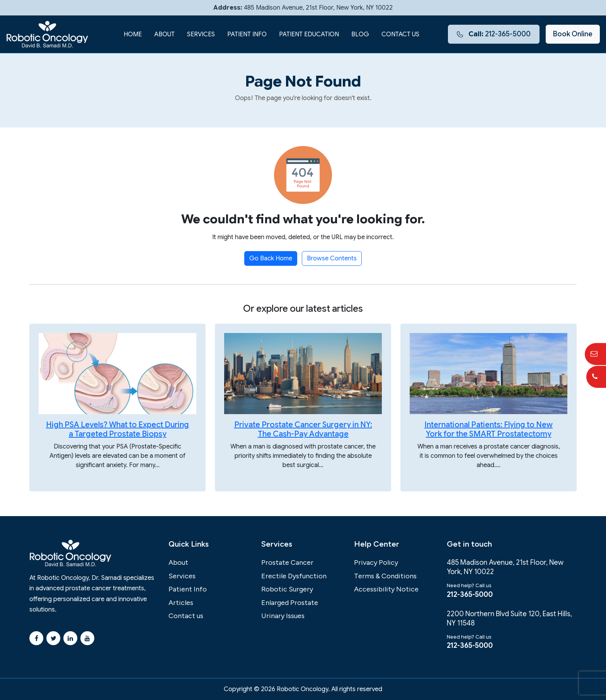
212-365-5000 (494, 34)
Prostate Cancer (287, 562)
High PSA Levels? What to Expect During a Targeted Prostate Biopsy (117, 429)
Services (201, 34)
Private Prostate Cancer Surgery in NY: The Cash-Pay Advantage (303, 429)
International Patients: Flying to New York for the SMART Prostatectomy (489, 429)
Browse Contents (332, 258)
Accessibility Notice (386, 589)
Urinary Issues (283, 616)
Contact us (400, 34)
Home (133, 34)
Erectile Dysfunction (294, 576)
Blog (360, 34)
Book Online (573, 34)
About (164, 34)
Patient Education (309, 34)
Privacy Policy (376, 562)
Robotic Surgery (287, 589)
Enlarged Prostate (290, 603)
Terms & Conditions (385, 576)
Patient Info (247, 34)
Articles (181, 603)
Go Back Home (271, 258)
